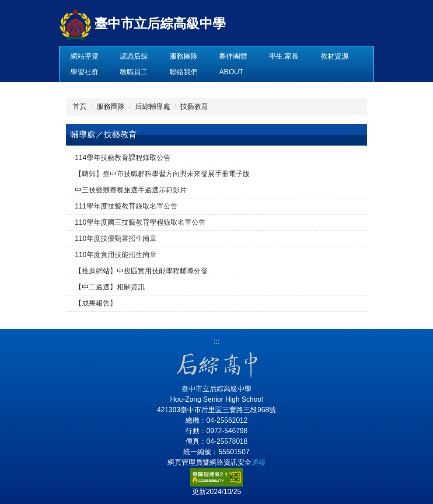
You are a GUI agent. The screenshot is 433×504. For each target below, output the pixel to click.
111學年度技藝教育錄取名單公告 (126, 206)
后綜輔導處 (153, 106)
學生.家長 (311, 56)
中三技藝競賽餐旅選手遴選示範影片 (131, 190)
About (281, 72)
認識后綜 (161, 56)
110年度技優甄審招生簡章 (116, 238)
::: (73, 56)
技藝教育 (194, 106)
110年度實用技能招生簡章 (116, 255)
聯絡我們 (233, 72)
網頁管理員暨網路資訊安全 (216, 462)
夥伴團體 (261, 56)
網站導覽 (112, 56)
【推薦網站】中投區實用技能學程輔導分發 (141, 271)
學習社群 (134, 72)
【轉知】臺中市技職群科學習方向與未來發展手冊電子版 (162, 174)
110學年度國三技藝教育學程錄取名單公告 (140, 222)
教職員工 (184, 72)
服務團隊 (211, 56)
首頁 (80, 106)
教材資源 (84, 72)
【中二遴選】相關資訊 (110, 287)
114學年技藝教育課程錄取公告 (123, 158)
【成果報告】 (96, 303)
